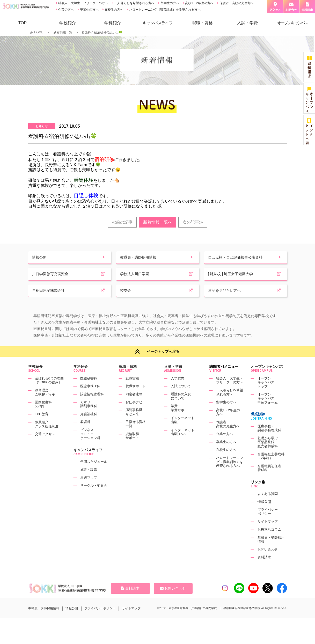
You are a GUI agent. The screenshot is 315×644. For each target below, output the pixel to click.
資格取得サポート (132, 447)
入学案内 (178, 389)
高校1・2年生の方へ (199, 3)
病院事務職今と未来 (134, 423)
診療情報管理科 (92, 405)
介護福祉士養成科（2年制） (271, 467)
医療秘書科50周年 (43, 415)
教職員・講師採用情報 (44, 619)
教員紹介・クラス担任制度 (47, 435)
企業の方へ (66, 10)
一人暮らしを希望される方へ (134, 3)
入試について (181, 397)
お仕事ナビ (134, 413)
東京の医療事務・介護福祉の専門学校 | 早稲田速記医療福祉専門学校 (214, 619)
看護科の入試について (181, 407)
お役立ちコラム (269, 541)
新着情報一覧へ (158, 222)
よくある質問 (268, 505)
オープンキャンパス (267, 378)
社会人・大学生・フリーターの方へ (83, 3)
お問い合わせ (268, 561)
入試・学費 (247, 23)
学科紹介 (113, 23)
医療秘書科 (89, 389)
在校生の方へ (113, 10)
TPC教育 (42, 425)
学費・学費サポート (181, 419)
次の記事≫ (193, 222)
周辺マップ (89, 489)
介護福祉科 (89, 425)
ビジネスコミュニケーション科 (90, 445)
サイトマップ (268, 533)
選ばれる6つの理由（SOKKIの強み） (49, 391)
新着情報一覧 (63, 32)
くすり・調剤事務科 (89, 415)
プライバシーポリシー (268, 523)
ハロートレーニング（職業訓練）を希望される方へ (164, 10)
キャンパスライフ (88, 461)
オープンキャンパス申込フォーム (268, 409)
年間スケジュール (94, 473)
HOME (39, 32)
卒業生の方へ (89, 10)
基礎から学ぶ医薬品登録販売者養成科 (268, 453)
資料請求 (264, 568)
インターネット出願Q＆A (183, 443)
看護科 (85, 433)
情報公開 (264, 513)
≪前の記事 (122, 222)
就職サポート (136, 397)
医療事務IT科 (90, 397)
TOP (23, 23)
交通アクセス (45, 445)
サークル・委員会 (94, 497)
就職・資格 (202, 23)
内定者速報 (134, 405)
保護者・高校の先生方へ (236, 3)
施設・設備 (89, 481)
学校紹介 (68, 23)
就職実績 (132, 389)
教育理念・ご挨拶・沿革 (45, 403)
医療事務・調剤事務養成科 (269, 439)
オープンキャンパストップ (266, 393)
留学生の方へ (169, 3)
